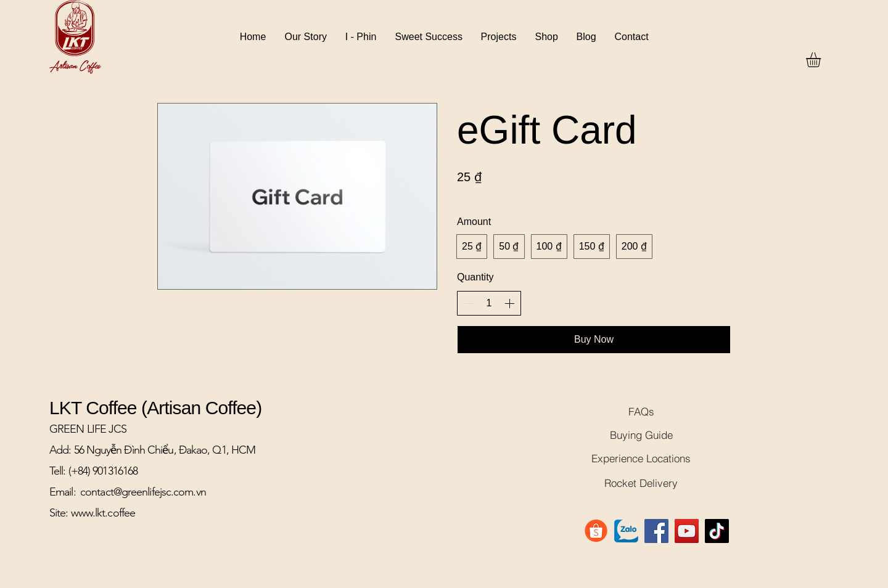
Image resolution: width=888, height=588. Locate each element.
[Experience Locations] (641, 458)
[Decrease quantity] (469, 303)
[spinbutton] (489, 303)
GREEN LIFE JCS (88, 429)
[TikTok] (717, 531)
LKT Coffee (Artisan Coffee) (155, 408)
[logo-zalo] (626, 531)
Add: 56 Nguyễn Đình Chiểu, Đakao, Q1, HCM (152, 450)
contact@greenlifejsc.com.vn (143, 492)
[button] (822, 60)
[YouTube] (687, 531)
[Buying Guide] (641, 435)
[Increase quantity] (509, 303)
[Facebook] (656, 531)
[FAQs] (641, 411)
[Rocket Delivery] (641, 483)
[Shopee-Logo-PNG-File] (596, 531)
